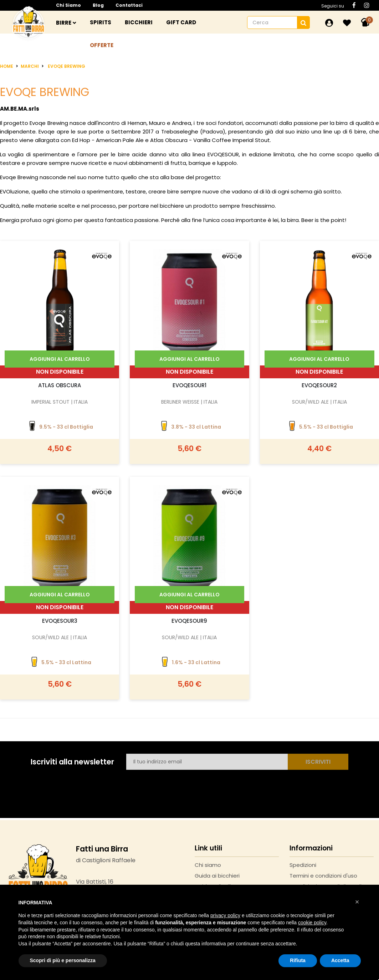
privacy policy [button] (225, 915)
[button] (357, 902)
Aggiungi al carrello (60, 359)
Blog (98, 5)
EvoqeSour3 (60, 621)
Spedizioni (303, 865)
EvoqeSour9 (189, 621)
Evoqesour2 (319, 385)
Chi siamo (68, 5)
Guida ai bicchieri (217, 876)
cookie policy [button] (312, 923)
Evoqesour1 (189, 385)
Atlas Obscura (60, 385)
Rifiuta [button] (298, 960)
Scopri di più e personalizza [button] (63, 960)
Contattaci (129, 5)
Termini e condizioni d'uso (323, 876)
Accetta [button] (340, 960)
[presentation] (180, 785)
